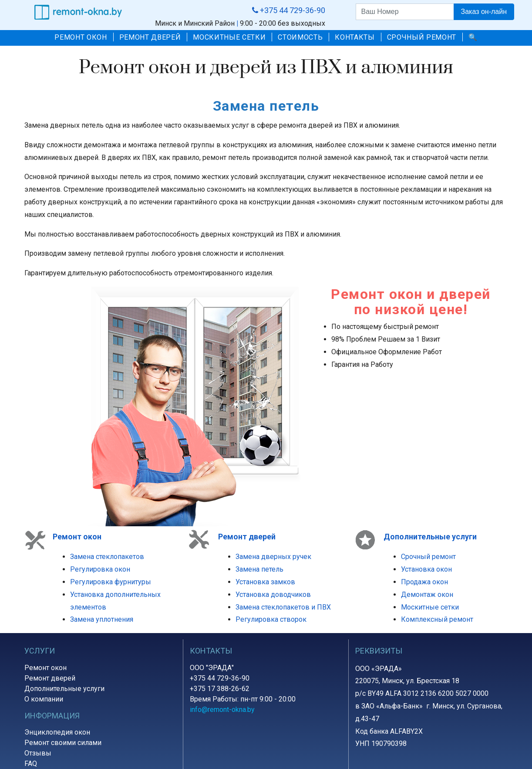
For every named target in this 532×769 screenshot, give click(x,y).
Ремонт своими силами (63, 743)
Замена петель (259, 569)
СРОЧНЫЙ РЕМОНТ (422, 37)
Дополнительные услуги (64, 689)
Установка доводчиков (273, 595)
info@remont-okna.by (222, 710)
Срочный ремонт (428, 557)
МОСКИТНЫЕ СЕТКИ (229, 37)
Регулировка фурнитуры (111, 582)
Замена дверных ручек (273, 557)
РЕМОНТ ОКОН (81, 37)
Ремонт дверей (50, 678)
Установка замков (265, 582)
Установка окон (426, 569)
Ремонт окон (77, 537)
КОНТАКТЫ (355, 37)
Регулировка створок (271, 619)
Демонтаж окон (427, 595)
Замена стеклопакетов (107, 557)
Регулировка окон (100, 569)
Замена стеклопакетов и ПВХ (283, 607)
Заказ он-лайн (484, 12)
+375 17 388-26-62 (220, 689)
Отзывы (38, 753)
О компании (44, 699)
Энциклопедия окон (57, 732)
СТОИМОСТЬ (300, 37)
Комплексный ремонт (437, 619)
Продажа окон (424, 582)
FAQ (31, 764)
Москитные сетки (430, 607)
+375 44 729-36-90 (220, 678)
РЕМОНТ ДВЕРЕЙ (150, 37)
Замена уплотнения (102, 619)
